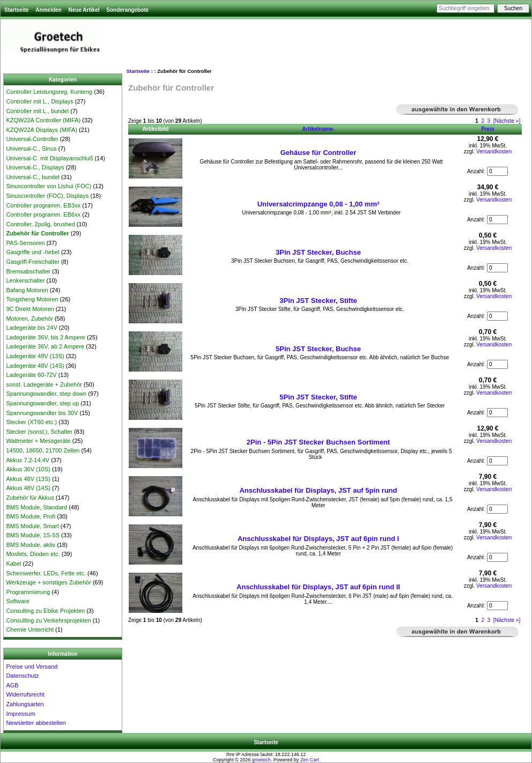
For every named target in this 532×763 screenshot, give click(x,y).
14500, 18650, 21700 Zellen (43, 450)
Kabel (13, 564)
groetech (261, 760)
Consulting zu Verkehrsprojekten (48, 620)
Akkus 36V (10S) (28, 469)
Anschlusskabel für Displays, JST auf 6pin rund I (318, 539)
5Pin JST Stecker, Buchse (318, 349)
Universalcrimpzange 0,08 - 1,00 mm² (319, 204)
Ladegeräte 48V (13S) (35, 356)
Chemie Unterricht (30, 629)
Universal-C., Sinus (31, 149)
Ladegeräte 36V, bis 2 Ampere (46, 337)
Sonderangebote (127, 10)
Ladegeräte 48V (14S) (35, 366)
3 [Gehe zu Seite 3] (489, 121)
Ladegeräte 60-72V (31, 375)
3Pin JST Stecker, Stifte (318, 301)
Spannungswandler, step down (46, 394)
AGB (12, 685)
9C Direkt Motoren (30, 309)
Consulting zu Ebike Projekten (45, 611)
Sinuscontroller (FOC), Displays (47, 196)
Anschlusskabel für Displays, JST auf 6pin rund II (318, 587)
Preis (487, 129)
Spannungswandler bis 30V (42, 413)
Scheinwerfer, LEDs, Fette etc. (46, 573)
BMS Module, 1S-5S (33, 535)
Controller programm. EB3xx (43, 205)
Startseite (17, 10)
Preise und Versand (32, 666)
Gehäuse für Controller (319, 153)
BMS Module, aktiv (31, 545)
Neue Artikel (84, 10)
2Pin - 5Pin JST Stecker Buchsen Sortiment (318, 442)
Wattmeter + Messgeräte (38, 441)
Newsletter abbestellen (36, 723)
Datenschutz (22, 676)
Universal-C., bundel (33, 177)
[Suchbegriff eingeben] (465, 8)
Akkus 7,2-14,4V (28, 460)
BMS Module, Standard (36, 507)
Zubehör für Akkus (30, 498)
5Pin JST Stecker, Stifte (318, 397)
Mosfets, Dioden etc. (33, 554)
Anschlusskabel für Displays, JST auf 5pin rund (318, 490)
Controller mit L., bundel (37, 111)
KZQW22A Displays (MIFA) (42, 130)
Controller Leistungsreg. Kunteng (49, 92)
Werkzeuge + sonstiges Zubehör (48, 582)
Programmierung (28, 592)
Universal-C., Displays (35, 167)
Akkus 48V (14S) (28, 488)
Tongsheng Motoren (32, 299)
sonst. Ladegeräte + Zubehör (44, 384)
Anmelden (48, 10)
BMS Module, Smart (32, 526)
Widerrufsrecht (25, 694)
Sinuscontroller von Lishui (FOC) (49, 186)
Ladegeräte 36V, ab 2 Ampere (45, 346)
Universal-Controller (32, 139)
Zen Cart (310, 760)
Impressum (20, 714)
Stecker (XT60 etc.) (31, 422)
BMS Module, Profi (31, 516)
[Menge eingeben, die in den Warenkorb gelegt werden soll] (497, 171)
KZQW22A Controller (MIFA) (43, 120)
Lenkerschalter (25, 280)
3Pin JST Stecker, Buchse (318, 252)
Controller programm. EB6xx (43, 214)
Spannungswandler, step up (42, 403)
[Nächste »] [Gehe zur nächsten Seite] (507, 121)
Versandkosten (494, 151)
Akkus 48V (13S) (28, 479)
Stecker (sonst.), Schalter (39, 432)
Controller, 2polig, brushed (40, 224)
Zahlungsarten (25, 704)
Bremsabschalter (28, 271)
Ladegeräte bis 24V (31, 328)
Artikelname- (318, 129)
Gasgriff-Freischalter (32, 262)
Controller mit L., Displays (39, 101)
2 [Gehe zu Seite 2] (483, 121)
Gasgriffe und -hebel (32, 252)
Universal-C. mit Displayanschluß (49, 158)
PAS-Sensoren (25, 243)
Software (17, 601)
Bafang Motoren (27, 290)
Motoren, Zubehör (29, 318)
